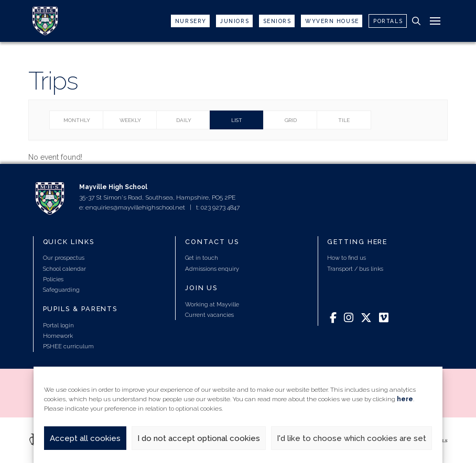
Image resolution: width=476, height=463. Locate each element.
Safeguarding (61, 290)
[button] (416, 21)
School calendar (64, 269)
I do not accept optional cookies (199, 438)
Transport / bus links (355, 269)
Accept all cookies (85, 438)
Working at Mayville (212, 304)
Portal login (58, 325)
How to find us (347, 258)
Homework (58, 336)
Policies (53, 279)
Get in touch (202, 258)
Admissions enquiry (212, 269)
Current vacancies (209, 315)
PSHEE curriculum (68, 346)
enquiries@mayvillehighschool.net (135, 207)
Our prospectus (64, 258)
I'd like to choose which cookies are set (351, 438)
